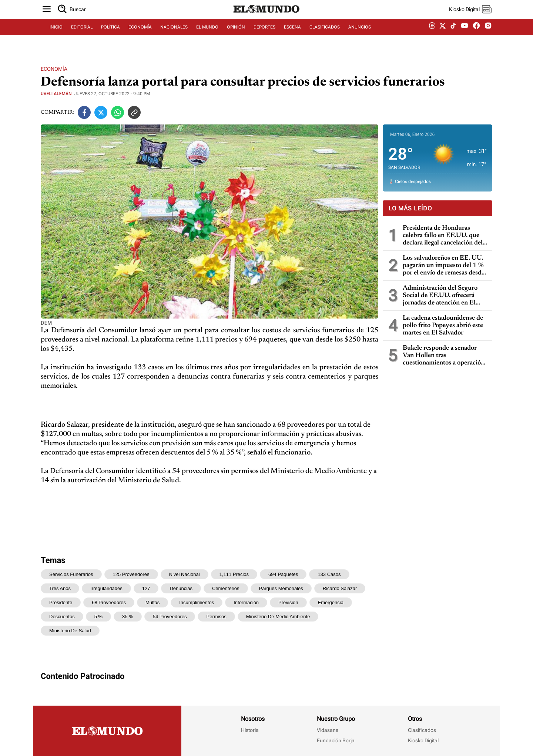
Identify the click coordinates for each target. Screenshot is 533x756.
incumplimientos (197, 602)
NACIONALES (174, 36)
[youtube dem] (465, 36)
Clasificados (422, 730)
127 (146, 588)
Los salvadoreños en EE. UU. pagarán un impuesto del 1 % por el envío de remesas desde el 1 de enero (444, 266)
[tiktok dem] (453, 36)
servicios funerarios (71, 574)
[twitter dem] (443, 36)
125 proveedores (131, 574)
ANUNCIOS (360, 36)
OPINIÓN (236, 36)
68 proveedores (109, 602)
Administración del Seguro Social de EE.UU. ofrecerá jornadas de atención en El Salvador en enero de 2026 (440, 296)
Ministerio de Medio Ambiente (278, 617)
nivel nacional (185, 574)
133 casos (329, 574)
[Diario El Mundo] (266, 20)
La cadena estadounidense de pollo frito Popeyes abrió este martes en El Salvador (443, 326)
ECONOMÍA (140, 36)
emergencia (331, 602)
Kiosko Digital (423, 740)
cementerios (226, 588)
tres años (60, 588)
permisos (216, 617)
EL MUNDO (207, 36)
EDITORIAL (82, 36)
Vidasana (328, 730)
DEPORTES (264, 36)
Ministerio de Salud (70, 631)
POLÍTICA (110, 36)
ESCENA (292, 36)
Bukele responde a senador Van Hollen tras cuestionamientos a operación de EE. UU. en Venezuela (444, 356)
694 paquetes (283, 574)
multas (152, 602)
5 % (98, 617)
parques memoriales (281, 588)
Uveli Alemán (56, 94)
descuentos (62, 617)
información (246, 602)
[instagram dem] (491, 36)
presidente (61, 602)
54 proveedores (170, 617)
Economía (54, 69)
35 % (128, 617)
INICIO (56, 36)
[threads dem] (432, 36)
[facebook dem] (476, 36)
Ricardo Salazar (340, 588)
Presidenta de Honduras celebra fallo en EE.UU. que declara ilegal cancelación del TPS (443, 236)
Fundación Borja (336, 740)
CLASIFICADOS (325, 36)
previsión (288, 602)
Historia (250, 730)
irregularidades (106, 588)
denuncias (181, 588)
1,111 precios (234, 574)
